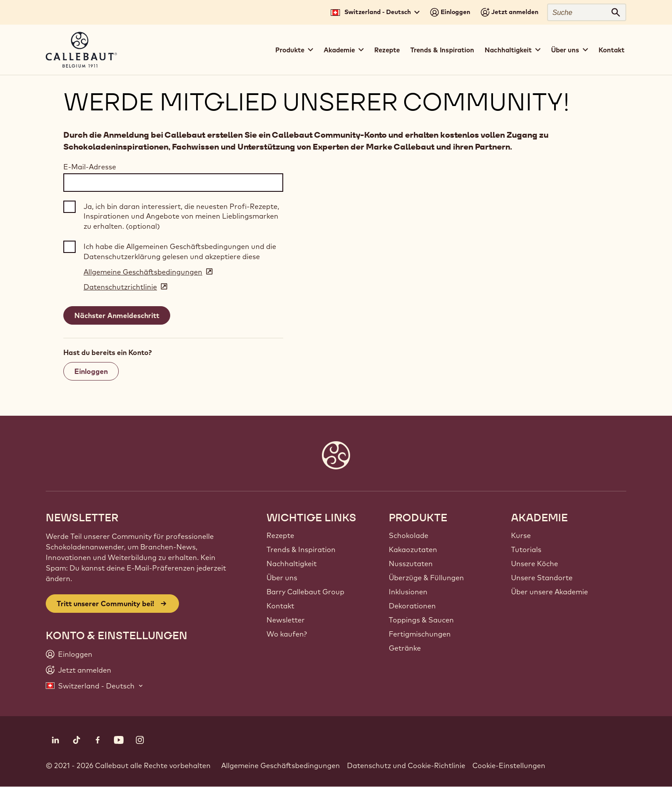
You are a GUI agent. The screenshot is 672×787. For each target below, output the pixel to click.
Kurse (521, 535)
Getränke (405, 648)
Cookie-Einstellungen (509, 765)
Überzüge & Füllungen (426, 578)
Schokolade (409, 535)
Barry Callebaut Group (305, 592)
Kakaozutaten (413, 549)
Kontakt (612, 50)
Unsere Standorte (542, 578)
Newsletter (286, 620)
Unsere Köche (535, 564)
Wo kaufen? (287, 634)
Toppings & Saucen (421, 620)
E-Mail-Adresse (90, 167)
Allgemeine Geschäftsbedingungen (281, 765)
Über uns (282, 578)
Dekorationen (412, 606)
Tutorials (526, 549)
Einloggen (91, 371)
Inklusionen (408, 592)
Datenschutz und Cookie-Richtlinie (406, 765)
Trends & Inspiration (442, 50)
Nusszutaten (411, 564)
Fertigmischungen (420, 634)
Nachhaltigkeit (292, 564)
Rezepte (387, 50)
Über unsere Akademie (550, 592)
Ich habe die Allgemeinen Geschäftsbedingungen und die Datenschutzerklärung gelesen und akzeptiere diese (180, 251)
